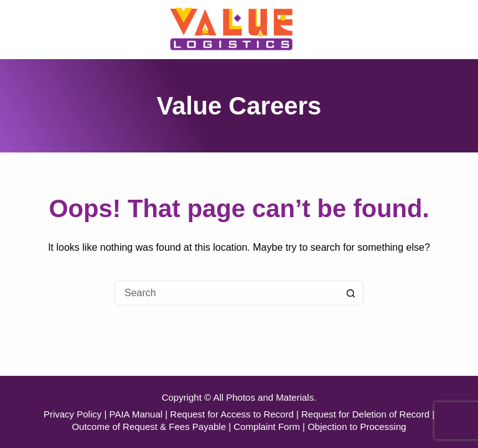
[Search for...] (227, 293)
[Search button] (351, 293)
